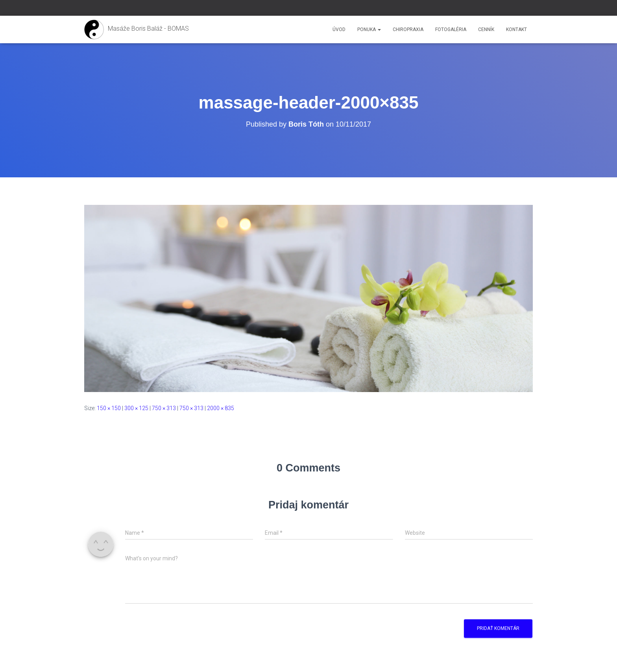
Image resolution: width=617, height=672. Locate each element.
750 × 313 (164, 408)
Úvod (339, 29)
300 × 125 (136, 408)
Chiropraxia (408, 29)
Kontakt (516, 29)
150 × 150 (109, 408)
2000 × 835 (221, 408)
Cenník (486, 29)
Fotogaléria (451, 29)
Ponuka (369, 29)
